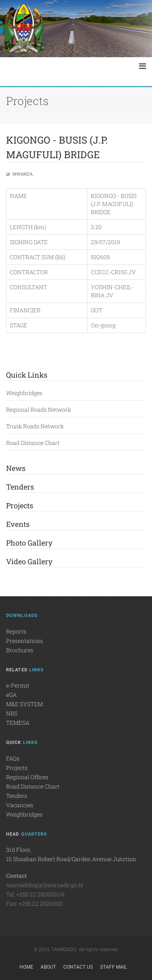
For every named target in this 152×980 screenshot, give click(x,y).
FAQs (13, 758)
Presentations (25, 641)
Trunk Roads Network (35, 426)
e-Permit (18, 685)
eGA (11, 695)
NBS (12, 713)
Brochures (20, 650)
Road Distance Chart (33, 443)
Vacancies (20, 805)
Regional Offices (27, 777)
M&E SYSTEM (25, 704)
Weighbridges (24, 393)
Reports (16, 631)
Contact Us (78, 967)
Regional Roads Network (39, 409)
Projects (20, 505)
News (16, 468)
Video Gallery (29, 561)
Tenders (20, 487)
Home (26, 967)
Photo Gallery (29, 543)
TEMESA (18, 723)
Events (18, 524)
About (48, 967)
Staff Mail (113, 967)
